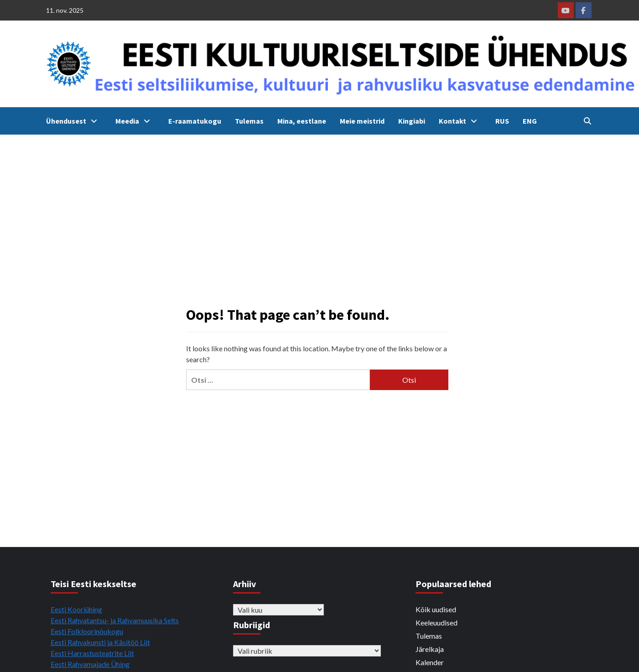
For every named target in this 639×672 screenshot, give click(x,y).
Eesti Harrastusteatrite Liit (92, 653)
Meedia (135, 121)
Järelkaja (430, 649)
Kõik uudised (436, 609)
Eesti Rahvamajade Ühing (90, 664)
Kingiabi (412, 121)
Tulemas (249, 121)
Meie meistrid (362, 121)
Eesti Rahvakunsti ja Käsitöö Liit (100, 642)
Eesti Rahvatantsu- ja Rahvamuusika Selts (115, 620)
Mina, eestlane (302, 121)
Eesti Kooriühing (76, 609)
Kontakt (460, 121)
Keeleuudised (436, 623)
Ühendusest (74, 121)
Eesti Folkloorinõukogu (87, 631)
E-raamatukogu (195, 121)
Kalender (430, 662)
